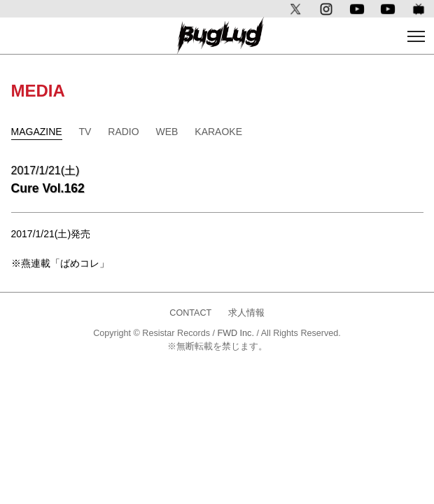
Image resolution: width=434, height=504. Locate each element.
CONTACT (190, 313)
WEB (167, 132)
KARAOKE (218, 132)
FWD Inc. (235, 333)
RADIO (123, 132)
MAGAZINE (37, 132)
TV (85, 132)
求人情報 (246, 313)
